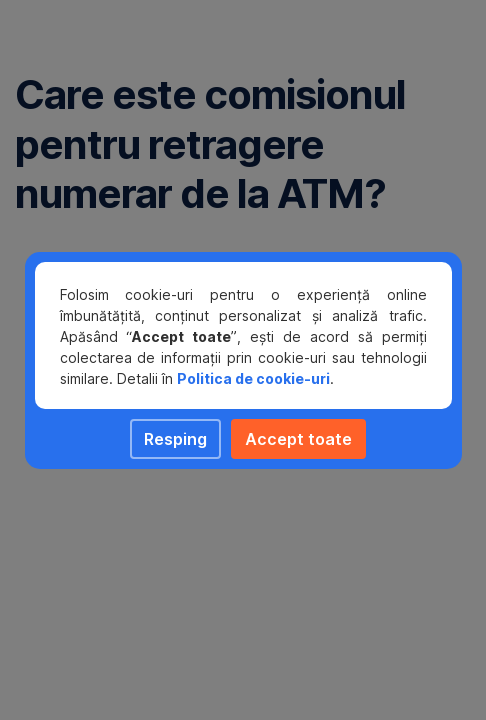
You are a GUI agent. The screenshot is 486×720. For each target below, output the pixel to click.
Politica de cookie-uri (253, 378)
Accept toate (298, 439)
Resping (175, 439)
